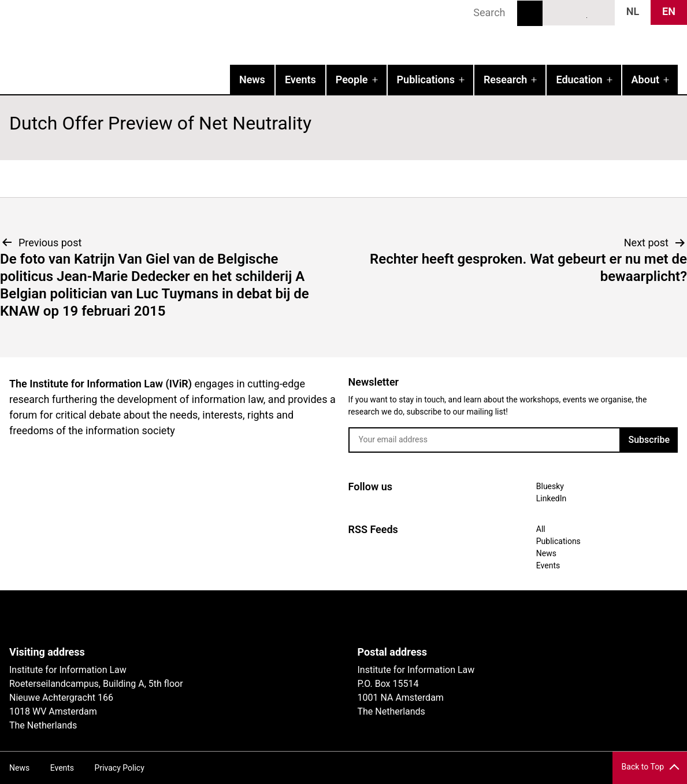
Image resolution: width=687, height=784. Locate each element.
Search (530, 13)
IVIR (148, 32)
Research (505, 79)
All (541, 529)
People (352, 79)
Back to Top (643, 767)
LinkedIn (579, 12)
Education (579, 79)
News (252, 79)
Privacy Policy (120, 768)
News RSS (600, 12)
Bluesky (558, 12)
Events (300, 79)
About (645, 79)
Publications (426, 79)
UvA (143, 618)
